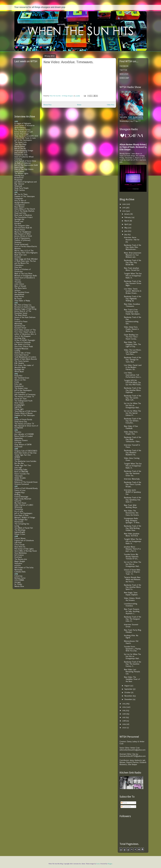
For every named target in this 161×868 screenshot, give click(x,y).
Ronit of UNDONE (21, 472)
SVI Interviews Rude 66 (23, 228)
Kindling (17, 495)
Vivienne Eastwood (22, 484)
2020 (125, 728)
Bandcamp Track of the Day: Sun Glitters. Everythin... (133, 421)
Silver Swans (19, 403)
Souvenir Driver (20, 328)
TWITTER (123, 70)
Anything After (20, 338)
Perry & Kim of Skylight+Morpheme (22, 202)
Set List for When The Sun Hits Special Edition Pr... (132, 413)
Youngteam (19, 198)
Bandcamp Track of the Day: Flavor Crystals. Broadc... (133, 484)
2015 (124, 710)
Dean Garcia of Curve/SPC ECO (26, 136)
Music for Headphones (23, 232)
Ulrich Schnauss (20, 128)
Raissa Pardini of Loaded (23, 436)
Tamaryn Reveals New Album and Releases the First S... (132, 579)
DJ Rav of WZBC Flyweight (25, 340)
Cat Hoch (18, 442)
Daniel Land (19, 221)
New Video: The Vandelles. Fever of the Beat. (132, 679)
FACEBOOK (124, 66)
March (127, 221)
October (128, 692)
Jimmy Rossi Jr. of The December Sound (23, 312)
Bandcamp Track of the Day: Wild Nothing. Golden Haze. (133, 528)
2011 (124, 208)
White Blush (19, 372)
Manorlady (18, 324)
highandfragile (20, 532)
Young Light (19, 409)
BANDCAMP (124, 78)
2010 (124, 204)
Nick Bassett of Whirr (23, 234)
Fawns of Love (20, 490)
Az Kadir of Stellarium (23, 163)
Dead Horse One (21, 422)
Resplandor (19, 180)
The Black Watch (21, 315)
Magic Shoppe (20, 561)
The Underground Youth (23, 401)
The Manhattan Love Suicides (25, 461)
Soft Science (19, 555)
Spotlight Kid (19, 219)
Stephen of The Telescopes (25, 196)
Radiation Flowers (21, 440)
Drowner (18, 257)
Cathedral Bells (20, 572)
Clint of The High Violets (24, 169)
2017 (124, 717)
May (126, 228)
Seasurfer (18, 501)
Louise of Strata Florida (23, 420)
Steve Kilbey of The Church (25, 209)
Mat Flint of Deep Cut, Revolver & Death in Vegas (25, 306)
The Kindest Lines (21, 388)
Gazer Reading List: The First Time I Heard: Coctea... (131, 337)
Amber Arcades (20, 478)
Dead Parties (19, 296)
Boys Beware (19, 207)
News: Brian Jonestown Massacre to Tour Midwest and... (133, 255)
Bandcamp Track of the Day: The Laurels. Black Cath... (133, 398)
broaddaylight (19, 405)
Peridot (17, 459)
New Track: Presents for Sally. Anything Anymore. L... (132, 611)
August (127, 686)
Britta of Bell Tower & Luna (25, 138)
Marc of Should (20, 286)
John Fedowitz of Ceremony (25, 394)
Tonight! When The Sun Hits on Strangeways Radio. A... (133, 276)
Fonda (17, 382)
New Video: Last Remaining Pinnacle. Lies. (132, 672)
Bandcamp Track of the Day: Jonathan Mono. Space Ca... (133, 587)
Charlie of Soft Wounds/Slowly (26, 488)
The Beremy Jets (21, 559)
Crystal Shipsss (20, 392)
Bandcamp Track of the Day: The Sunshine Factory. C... (133, 664)
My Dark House (20, 503)
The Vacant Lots (21, 142)
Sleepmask (18, 186)
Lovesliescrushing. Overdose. (131, 605)
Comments (126, 807)
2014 (124, 707)
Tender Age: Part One (23, 455)
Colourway (18, 576)
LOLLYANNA (19, 580)
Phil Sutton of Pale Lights (24, 549)
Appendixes (19, 438)
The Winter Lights (21, 173)
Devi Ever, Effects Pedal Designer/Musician (24, 348)
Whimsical (18, 507)
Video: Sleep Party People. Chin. (131, 433)
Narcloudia (18, 570)
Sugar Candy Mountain (23, 499)
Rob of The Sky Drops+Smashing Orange (24, 149)
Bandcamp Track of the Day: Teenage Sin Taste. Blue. (133, 360)
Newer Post (47, 105)
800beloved (19, 178)
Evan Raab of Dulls (21, 515)
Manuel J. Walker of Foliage (25, 518)
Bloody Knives (20, 146)
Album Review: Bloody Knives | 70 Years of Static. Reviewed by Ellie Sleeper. (133, 147)
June (126, 231)
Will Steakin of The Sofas (24, 568)
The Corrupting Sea (22, 524)
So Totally (18, 584)
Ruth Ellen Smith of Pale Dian (26, 453)
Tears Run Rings (20, 144)
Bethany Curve (20, 578)
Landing (17, 351)
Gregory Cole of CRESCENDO (26, 451)
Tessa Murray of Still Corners (26, 411)
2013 (124, 704)
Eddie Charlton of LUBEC (24, 505)
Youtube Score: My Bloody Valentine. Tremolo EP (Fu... (131, 556)
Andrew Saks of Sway (22, 353)
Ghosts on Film (20, 380)
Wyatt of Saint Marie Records (26, 359)
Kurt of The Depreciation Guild (26, 165)
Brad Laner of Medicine (23, 215)
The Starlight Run (21, 520)
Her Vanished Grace (22, 292)
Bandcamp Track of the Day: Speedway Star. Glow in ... (133, 500)
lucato (98, 864)
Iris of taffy (19, 511)
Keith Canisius (20, 190)
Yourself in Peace (21, 322)
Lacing (17, 526)
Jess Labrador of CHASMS (24, 434)
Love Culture (19, 171)
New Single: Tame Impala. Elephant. (131, 594)
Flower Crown (20, 534)
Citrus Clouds (19, 545)
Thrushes (18, 282)
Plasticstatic (19, 522)
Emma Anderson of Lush (24, 132)
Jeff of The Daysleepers (23, 513)
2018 (124, 721)
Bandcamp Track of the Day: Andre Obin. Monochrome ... (133, 247)
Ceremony (18, 159)
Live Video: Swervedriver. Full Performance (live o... (133, 375)
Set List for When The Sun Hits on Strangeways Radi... (132, 405)
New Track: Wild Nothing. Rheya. (131, 506)
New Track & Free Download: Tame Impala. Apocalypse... (132, 312)
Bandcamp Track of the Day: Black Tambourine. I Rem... (133, 439)
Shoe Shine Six (20, 547)
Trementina (19, 509)
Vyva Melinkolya (21, 553)
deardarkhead (19, 294)
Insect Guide (19, 167)
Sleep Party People (21, 188)
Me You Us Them (21, 194)
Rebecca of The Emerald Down (26, 482)
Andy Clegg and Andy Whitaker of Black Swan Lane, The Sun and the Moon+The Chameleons (26, 262)
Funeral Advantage (21, 497)
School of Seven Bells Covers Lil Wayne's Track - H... (132, 572)
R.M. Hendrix (19, 363)
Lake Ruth (18, 543)
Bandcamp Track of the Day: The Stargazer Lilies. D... (133, 619)
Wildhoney (18, 480)
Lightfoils (18, 407)
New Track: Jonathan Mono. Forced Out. (132, 269)
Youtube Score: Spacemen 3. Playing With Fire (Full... (132, 649)
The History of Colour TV (24, 397)
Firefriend (18, 557)
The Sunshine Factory (22, 130)
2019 (124, 724)
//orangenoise (20, 205)
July (126, 234)
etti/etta (18, 565)
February (128, 217)
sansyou (17, 290)
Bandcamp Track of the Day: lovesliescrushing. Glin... (133, 320)
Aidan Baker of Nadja (22, 301)
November (129, 696)
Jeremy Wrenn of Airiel (23, 236)
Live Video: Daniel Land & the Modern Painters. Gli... (133, 367)
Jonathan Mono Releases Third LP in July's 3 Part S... (132, 549)
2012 (124, 211)
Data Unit (18, 267)
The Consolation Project (24, 217)
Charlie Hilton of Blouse (23, 413)
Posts (124, 803)
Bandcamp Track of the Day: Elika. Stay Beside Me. (133, 262)
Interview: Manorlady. (132, 479)
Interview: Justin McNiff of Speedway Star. (132, 492)
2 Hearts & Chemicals (23, 342)
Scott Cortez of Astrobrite (24, 125)
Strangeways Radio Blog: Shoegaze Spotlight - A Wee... (132, 520)
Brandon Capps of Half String (25, 309)
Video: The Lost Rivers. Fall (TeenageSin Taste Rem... (133, 352)
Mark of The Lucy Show (23, 274)
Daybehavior (19, 386)
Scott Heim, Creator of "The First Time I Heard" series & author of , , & (25, 333)
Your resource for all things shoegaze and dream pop (40, 7)
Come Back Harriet (22, 355)
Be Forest (18, 299)
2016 (124, 714)
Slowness (18, 242)
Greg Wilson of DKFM (23, 445)
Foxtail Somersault (21, 244)
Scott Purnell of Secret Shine (25, 161)
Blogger (110, 864)
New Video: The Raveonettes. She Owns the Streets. (132, 513)
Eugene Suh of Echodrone (24, 540)
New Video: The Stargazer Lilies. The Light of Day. (132, 344)
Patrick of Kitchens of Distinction (23, 270)
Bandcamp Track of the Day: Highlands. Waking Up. (133, 299)
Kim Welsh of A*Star (22, 344)
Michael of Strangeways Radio (26, 276)
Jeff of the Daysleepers (23, 140)
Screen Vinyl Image (22, 134)
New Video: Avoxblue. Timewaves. (132, 305)
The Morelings (20, 530)
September (129, 689)
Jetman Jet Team (21, 399)
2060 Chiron (19, 284)
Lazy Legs (18, 467)
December (129, 699)
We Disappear (26, 336)
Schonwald (18, 447)
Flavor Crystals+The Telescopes (22, 475)
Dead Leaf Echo (20, 213)
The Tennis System (22, 361)
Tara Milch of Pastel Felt (24, 528)
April (126, 224)
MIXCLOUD (124, 74)
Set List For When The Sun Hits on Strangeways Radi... (133, 564)
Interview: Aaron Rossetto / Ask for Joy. (132, 240)
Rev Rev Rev (19, 463)
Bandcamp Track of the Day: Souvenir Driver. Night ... (133, 283)
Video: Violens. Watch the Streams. (132, 599)
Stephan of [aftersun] (22, 240)
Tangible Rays (20, 492)
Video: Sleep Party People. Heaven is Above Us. (131, 329)
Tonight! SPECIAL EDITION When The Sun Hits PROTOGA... (133, 383)
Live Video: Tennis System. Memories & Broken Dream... (133, 291)
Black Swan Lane (21, 255)
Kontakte (18, 224)
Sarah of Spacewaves (22, 238)
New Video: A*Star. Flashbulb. (131, 427)
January (127, 214)
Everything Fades (21, 470)
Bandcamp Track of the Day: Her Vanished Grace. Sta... (133, 473)
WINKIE (17, 457)
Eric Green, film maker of (24, 366)
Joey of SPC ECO (21, 153)
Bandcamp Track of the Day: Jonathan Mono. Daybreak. (133, 390)
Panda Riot (18, 376)
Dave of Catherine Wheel (24, 157)
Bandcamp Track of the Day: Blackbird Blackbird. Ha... (133, 453)
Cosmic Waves (20, 538)
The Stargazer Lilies (22, 226)
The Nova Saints (21, 288)
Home (79, 105)
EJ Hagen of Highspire (23, 123)
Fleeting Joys (19, 176)
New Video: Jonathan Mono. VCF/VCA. (132, 535)
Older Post (111, 105)
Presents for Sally (21, 155)
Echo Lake (18, 384)
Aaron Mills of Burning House (26, 551)
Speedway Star (20, 326)
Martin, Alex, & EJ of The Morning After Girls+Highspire (26, 252)
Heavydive (18, 563)
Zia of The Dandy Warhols (24, 211)
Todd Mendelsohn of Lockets (25, 357)
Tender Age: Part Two (23, 465)
